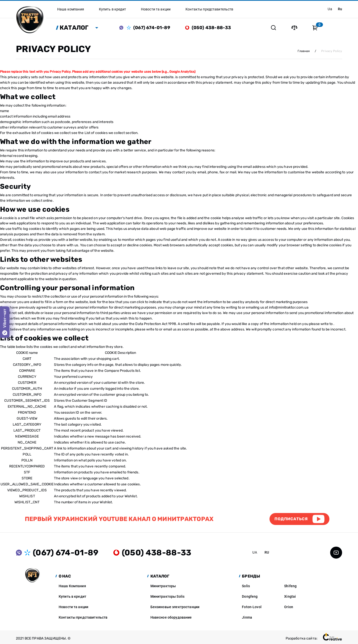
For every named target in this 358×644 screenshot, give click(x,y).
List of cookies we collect (105, 133)
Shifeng (290, 586)
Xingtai (290, 596)
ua (330, 9)
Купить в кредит (72, 596)
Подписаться (291, 519)
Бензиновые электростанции (175, 607)
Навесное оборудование (171, 617)
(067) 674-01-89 (152, 28)
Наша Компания (72, 586)
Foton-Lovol (252, 607)
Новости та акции (73, 607)
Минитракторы (163, 586)
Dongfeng (250, 596)
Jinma (247, 617)
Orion (289, 607)
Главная (304, 51)
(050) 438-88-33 (211, 28)
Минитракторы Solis (168, 596)
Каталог (74, 28)
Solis (246, 586)
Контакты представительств (83, 617)
